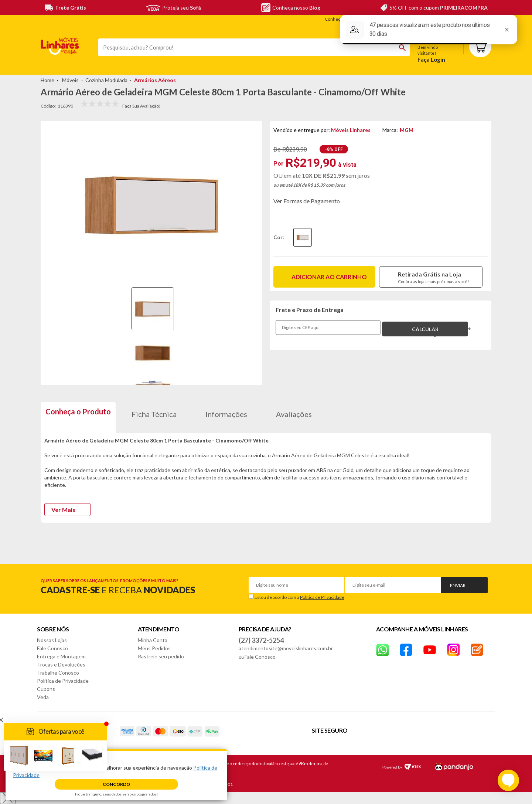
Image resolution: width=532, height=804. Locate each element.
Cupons (46, 689)
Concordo (116, 784)
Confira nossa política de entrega (447, 331)
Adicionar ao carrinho (329, 277)
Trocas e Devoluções (61, 664)
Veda (43, 697)
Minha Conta (153, 640)
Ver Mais (63, 510)
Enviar (458, 585)
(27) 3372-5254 (261, 640)
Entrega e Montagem (61, 656)
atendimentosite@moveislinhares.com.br (286, 648)
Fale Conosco (52, 648)
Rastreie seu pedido (161, 656)
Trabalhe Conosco (58, 673)
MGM (407, 130)
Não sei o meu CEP (441, 324)
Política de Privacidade (322, 597)
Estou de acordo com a (299, 597)
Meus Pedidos (154, 648)
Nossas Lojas (52, 640)
